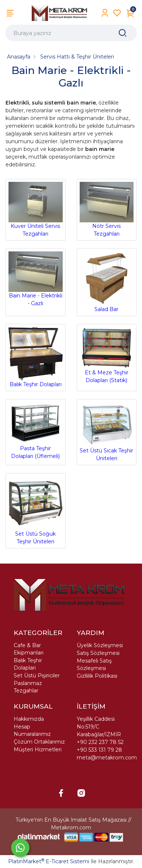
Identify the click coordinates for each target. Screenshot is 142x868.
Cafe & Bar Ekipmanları (29, 649)
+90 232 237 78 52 (100, 742)
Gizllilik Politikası (97, 676)
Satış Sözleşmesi (98, 653)
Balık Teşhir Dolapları (36, 357)
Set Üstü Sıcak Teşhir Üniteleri (107, 432)
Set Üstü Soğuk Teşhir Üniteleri (36, 510)
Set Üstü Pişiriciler (37, 675)
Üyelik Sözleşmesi (100, 645)
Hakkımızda (29, 719)
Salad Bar (107, 282)
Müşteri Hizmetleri (38, 749)
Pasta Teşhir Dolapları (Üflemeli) (36, 431)
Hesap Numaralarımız (32, 730)
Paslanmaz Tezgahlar (28, 687)
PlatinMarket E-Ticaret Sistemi (49, 861)
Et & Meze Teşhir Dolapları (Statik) (107, 355)
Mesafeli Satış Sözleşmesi (94, 664)
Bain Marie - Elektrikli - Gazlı (36, 279)
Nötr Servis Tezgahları (107, 209)
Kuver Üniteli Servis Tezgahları (36, 209)
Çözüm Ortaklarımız (39, 742)
